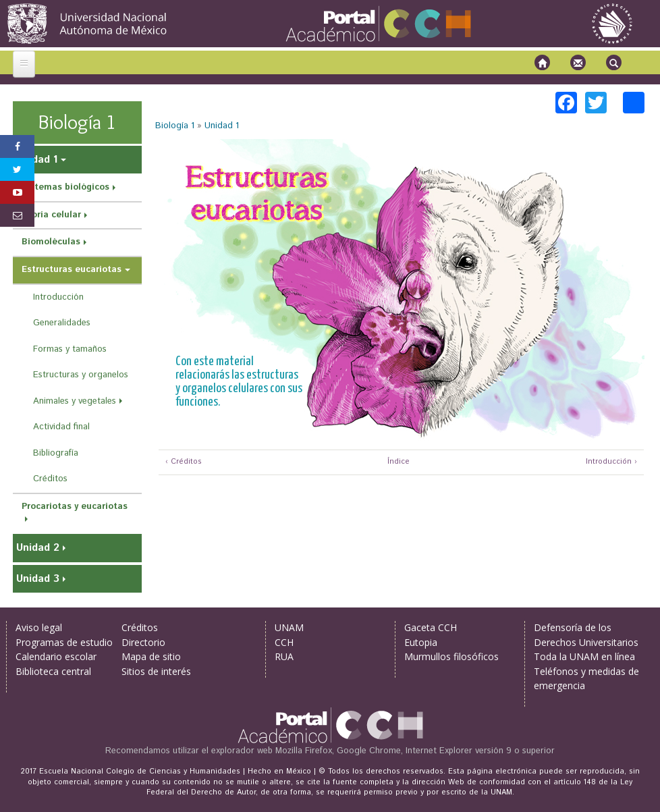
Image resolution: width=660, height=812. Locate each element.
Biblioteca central (53, 671)
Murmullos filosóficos (451, 656)
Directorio (143, 642)
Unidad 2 (38, 548)
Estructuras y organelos (81, 375)
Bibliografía (56, 453)
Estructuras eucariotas (72, 270)
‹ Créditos (184, 462)
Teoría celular (51, 215)
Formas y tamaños (70, 349)
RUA (284, 656)
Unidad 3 (38, 579)
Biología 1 (175, 126)
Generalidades (62, 323)
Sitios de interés (156, 671)
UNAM (289, 627)
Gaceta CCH (431, 627)
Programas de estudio (64, 642)
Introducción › (611, 462)
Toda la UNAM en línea (584, 656)
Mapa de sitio (151, 656)
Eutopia (421, 642)
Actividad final (61, 427)
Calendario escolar (56, 656)
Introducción (58, 297)
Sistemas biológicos (65, 187)
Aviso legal (39, 627)
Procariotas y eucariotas (75, 507)
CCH (284, 642)
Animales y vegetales (75, 401)
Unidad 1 (222, 126)
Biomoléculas (51, 242)
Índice (397, 462)
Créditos (50, 479)
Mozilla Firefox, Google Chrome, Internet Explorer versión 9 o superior (415, 751)
